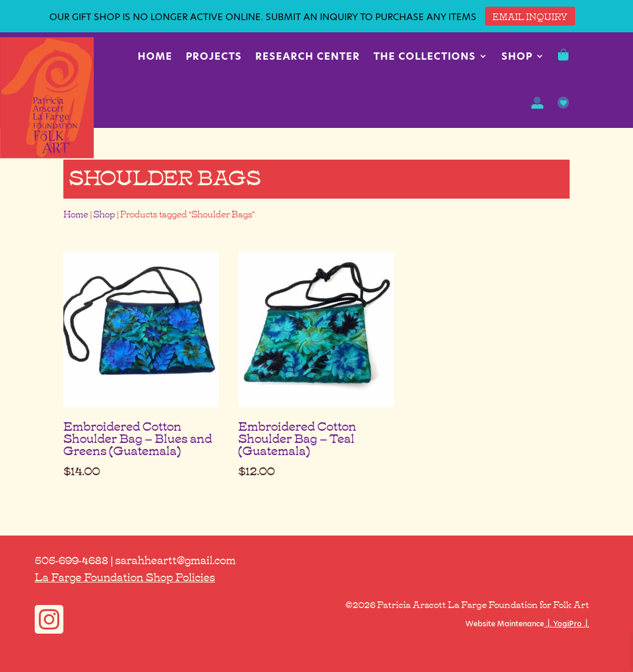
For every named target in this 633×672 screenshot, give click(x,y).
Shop (517, 56)
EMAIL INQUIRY (530, 16)
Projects (214, 56)
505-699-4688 (72, 559)
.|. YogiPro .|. (567, 624)
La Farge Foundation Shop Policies (125, 576)
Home (155, 56)
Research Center (308, 56)
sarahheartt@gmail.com (175, 559)
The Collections (425, 56)
